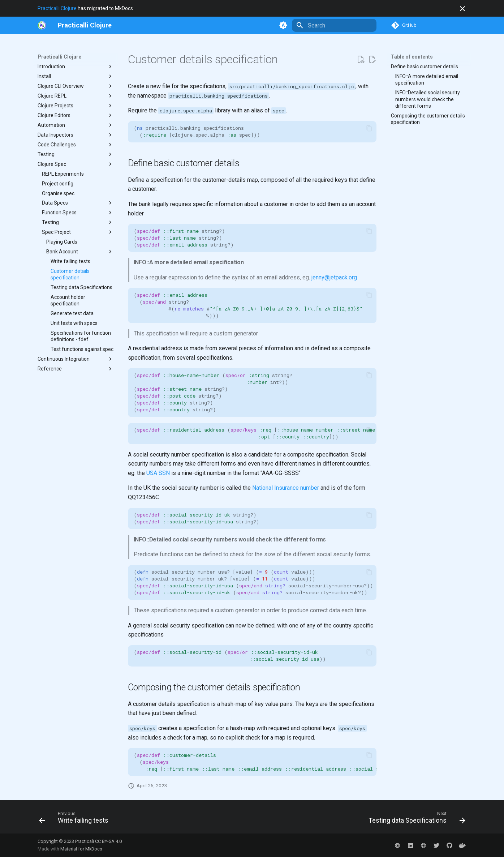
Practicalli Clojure (57, 8)
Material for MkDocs (81, 849)
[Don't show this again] (462, 9)
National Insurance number (286, 488)
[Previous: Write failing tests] (76, 819)
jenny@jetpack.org (334, 277)
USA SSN (158, 473)
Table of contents (412, 57)
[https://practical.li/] (42, 25)
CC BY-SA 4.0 (108, 841)
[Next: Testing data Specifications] (415, 819)
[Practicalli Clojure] (85, 25)
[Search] (334, 25)
